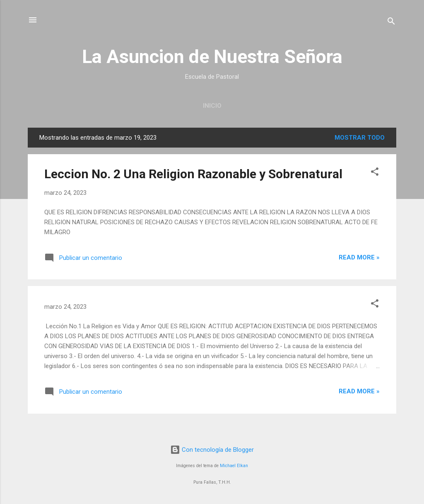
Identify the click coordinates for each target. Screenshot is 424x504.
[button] (375, 173)
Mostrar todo (360, 138)
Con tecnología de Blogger (212, 450)
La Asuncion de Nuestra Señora (212, 57)
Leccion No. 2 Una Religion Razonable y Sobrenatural (193, 174)
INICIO (212, 106)
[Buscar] (391, 23)
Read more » (359, 257)
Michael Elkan (234, 466)
